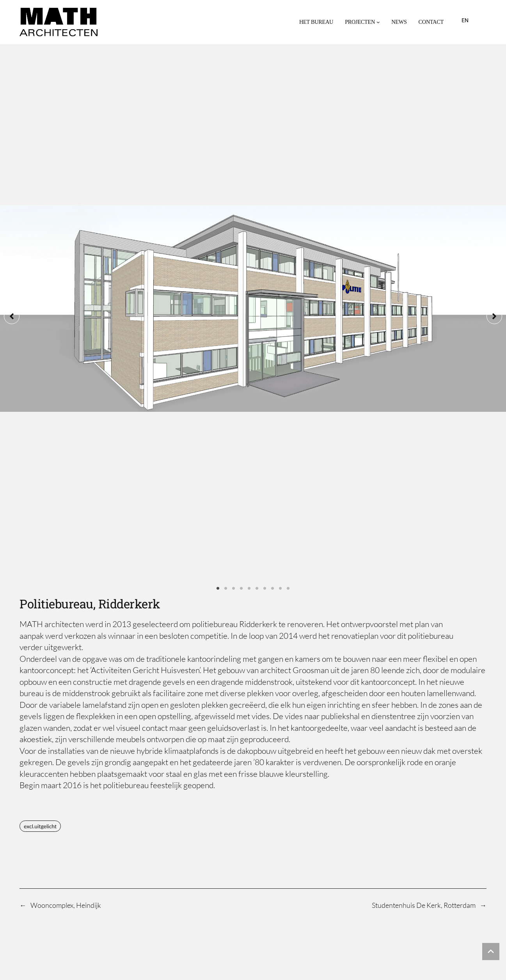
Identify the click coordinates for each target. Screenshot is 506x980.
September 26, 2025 (463, 708)
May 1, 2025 (472, 786)
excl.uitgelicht (40, 527)
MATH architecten (105, 883)
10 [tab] (288, 290)
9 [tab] (281, 290)
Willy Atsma (43, 734)
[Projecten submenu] (378, 22)
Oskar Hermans (49, 760)
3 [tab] (234, 290)
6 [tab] (257, 290)
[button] (12, 167)
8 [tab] (273, 290)
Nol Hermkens (46, 786)
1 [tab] (218, 290)
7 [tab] (265, 290)
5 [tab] (249, 290)
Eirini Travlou (45, 708)
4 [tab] (241, 290)
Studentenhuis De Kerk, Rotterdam (424, 606)
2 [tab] (226, 290)
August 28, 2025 (467, 734)
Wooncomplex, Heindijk (66, 606)
